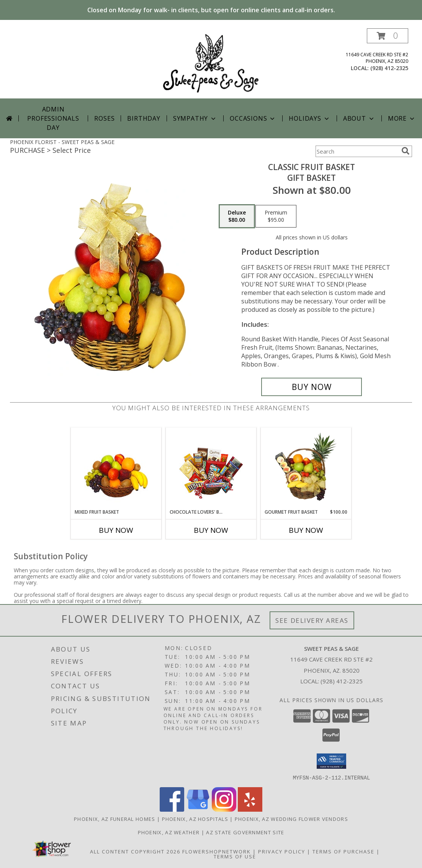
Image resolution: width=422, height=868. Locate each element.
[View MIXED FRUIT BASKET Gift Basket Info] (116, 468)
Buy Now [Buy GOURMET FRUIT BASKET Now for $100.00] (306, 530)
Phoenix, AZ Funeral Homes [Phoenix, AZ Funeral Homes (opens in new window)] (115, 819)
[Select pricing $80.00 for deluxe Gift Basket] (237, 216)
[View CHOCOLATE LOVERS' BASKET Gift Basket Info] (211, 468)
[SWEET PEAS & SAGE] (211, 63)
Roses (104, 118)
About (359, 118)
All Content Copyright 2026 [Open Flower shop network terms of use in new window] (135, 851)
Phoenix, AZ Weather (169, 832)
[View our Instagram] (224, 809)
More (402, 118)
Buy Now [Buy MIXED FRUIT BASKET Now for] (116, 530)
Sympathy (195, 118)
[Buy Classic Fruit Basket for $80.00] (312, 387)
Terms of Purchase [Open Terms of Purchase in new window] (343, 851)
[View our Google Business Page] (198, 809)
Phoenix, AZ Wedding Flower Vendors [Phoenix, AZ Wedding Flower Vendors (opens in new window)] (291, 819)
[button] (388, 36)
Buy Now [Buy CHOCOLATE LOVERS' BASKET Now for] (211, 530)
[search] (406, 151)
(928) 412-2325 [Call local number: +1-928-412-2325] (389, 68)
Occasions (253, 118)
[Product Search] (357, 151)
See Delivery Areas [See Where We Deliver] (312, 620)
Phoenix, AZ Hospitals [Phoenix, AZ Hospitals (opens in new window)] (195, 819)
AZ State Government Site (245, 832)
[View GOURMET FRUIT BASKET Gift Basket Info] (306, 468)
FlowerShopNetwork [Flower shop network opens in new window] (217, 851)
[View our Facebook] (172, 809)
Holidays (309, 118)
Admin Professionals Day (53, 118)
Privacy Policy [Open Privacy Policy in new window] (282, 851)
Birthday (144, 118)
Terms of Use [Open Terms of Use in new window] (235, 856)
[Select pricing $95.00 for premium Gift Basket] (276, 216)
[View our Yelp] (250, 809)
